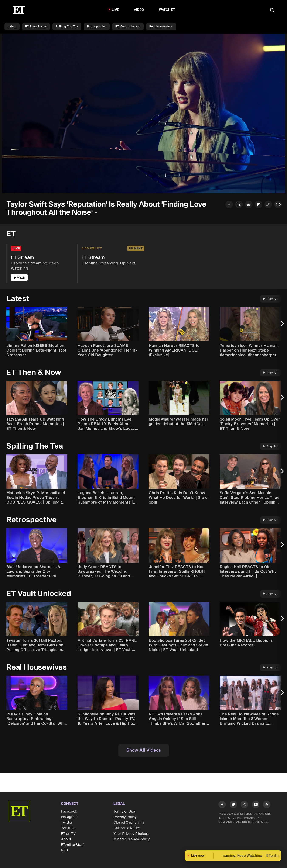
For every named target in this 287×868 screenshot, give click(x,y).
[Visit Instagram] (244, 805)
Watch (19, 278)
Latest (12, 27)
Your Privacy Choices (131, 834)
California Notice (127, 828)
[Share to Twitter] (239, 205)
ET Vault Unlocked (128, 27)
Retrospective (97, 27)
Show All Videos (144, 750)
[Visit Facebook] (222, 805)
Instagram (69, 817)
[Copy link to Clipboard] (268, 205)
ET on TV (68, 834)
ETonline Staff (72, 845)
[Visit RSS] (267, 805)
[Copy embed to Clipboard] (278, 205)
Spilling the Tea (67, 27)
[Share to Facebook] (229, 205)
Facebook (69, 812)
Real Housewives (161, 27)
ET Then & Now (36, 27)
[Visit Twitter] (233, 805)
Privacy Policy (125, 817)
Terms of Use (124, 812)
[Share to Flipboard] (259, 205)
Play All (270, 299)
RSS (64, 850)
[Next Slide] (282, 326)
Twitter (67, 823)
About (66, 839)
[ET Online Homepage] (19, 10)
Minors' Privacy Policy (132, 839)
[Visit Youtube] (256, 805)
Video (139, 10)
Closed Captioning (129, 823)
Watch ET (167, 10)
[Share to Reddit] (249, 205)
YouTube (68, 828)
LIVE (115, 10)
